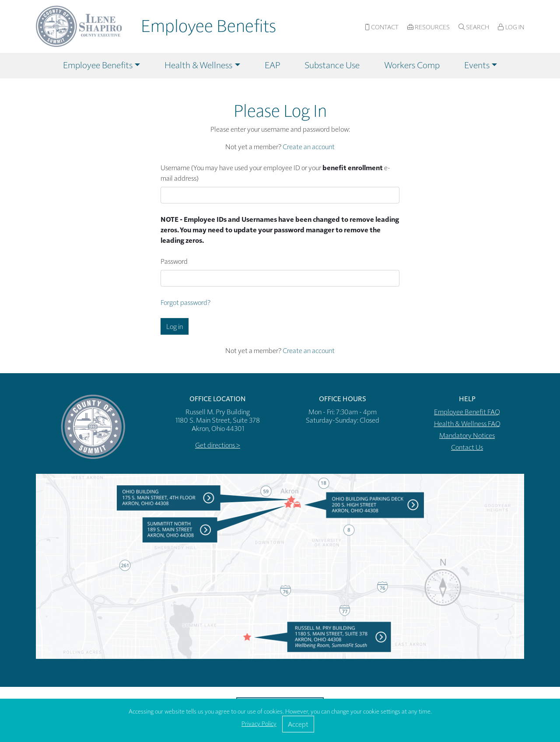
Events (477, 65)
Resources (429, 27)
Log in (175, 326)
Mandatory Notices (467, 435)
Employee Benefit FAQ (467, 411)
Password (174, 261)
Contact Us (467, 447)
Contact (382, 27)
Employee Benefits (98, 65)
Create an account (309, 146)
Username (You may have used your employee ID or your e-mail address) (275, 173)
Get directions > (218, 445)
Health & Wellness (198, 65)
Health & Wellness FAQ (467, 423)
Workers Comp (412, 65)
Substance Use (332, 65)
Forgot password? (185, 302)
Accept (298, 724)
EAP (272, 65)
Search (474, 27)
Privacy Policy (259, 723)
